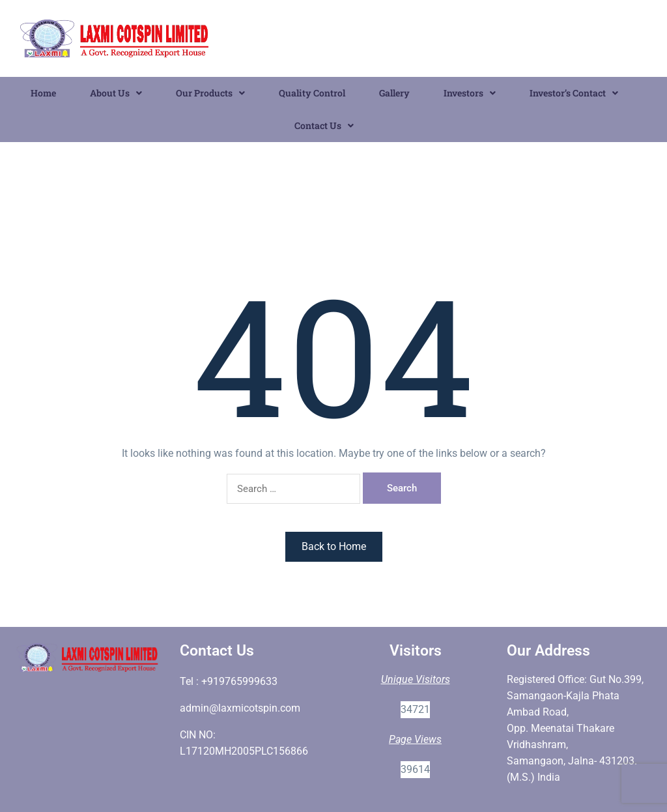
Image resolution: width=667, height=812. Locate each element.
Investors (470, 93)
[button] (116, 93)
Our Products (210, 93)
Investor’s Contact (574, 93)
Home (43, 93)
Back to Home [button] (334, 546)
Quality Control (312, 93)
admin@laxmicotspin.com (240, 708)
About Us (116, 93)
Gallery (394, 93)
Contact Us (324, 125)
